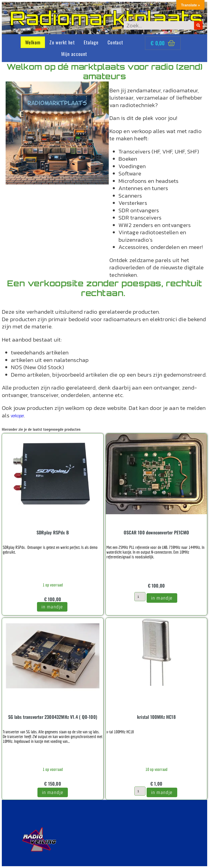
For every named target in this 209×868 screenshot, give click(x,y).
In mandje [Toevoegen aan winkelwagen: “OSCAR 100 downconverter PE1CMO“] (162, 598)
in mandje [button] (52, 607)
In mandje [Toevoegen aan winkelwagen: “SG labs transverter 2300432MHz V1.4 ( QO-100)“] (53, 792)
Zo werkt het (62, 42)
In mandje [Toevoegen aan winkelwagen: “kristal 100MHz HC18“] (162, 792)
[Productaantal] (140, 597)
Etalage (91, 42)
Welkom (33, 42)
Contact (115, 42)
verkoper (17, 416)
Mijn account (74, 54)
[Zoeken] (198, 25)
